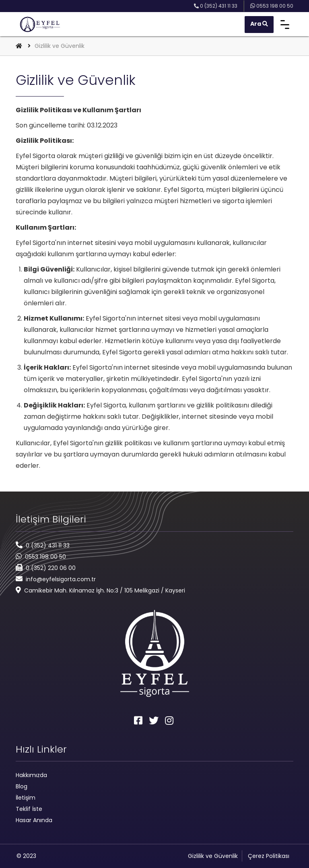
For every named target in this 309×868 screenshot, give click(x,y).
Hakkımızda (31, 775)
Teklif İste (29, 809)
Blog (22, 786)
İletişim (26, 798)
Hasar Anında (34, 820)
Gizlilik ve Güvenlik (213, 856)
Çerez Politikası (269, 856)
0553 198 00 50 (45, 557)
